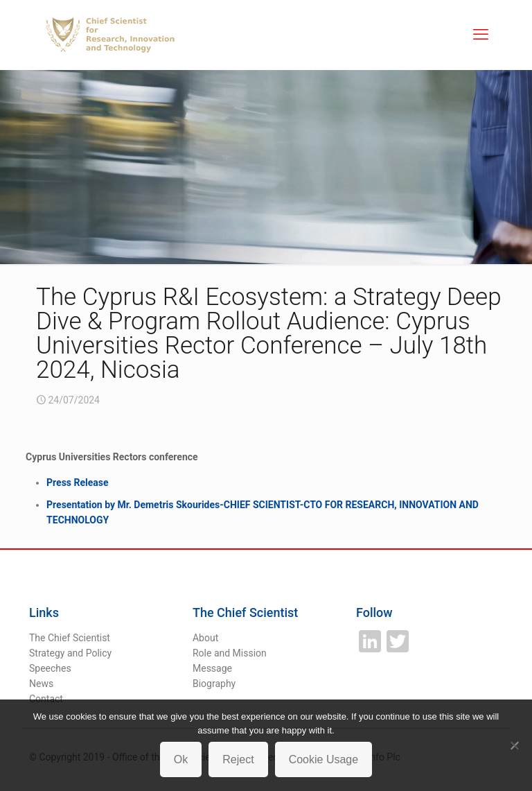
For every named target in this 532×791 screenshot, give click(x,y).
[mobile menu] (481, 35)
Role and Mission (230, 653)
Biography (214, 684)
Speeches (50, 668)
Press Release (77, 483)
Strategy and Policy (70, 653)
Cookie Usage (324, 759)
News (41, 684)
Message (212, 668)
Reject (238, 759)
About (205, 638)
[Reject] (515, 745)
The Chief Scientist (70, 638)
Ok (181, 759)
